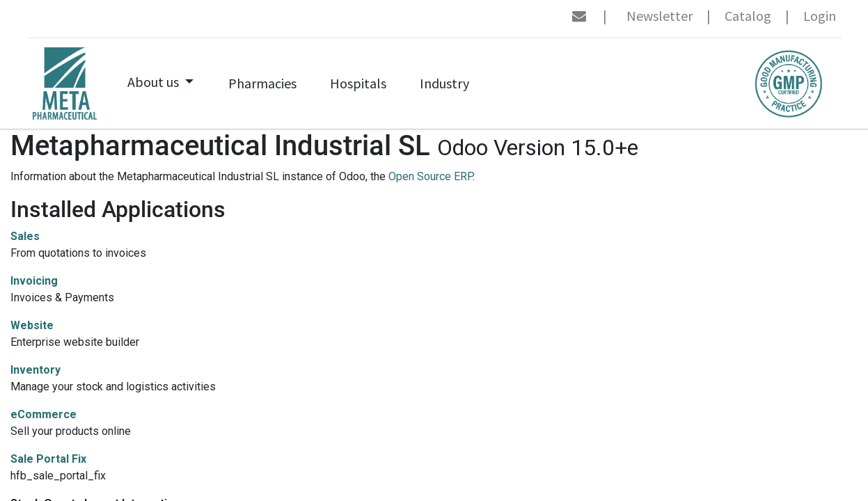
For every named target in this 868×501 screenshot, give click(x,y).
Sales (25, 236)
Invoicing (34, 281)
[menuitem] (262, 83)
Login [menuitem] (820, 16)
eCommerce (44, 414)
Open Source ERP (431, 176)
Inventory (35, 370)
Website (32, 325)
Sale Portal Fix (48, 459)
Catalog (748, 16)
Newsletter (660, 16)
